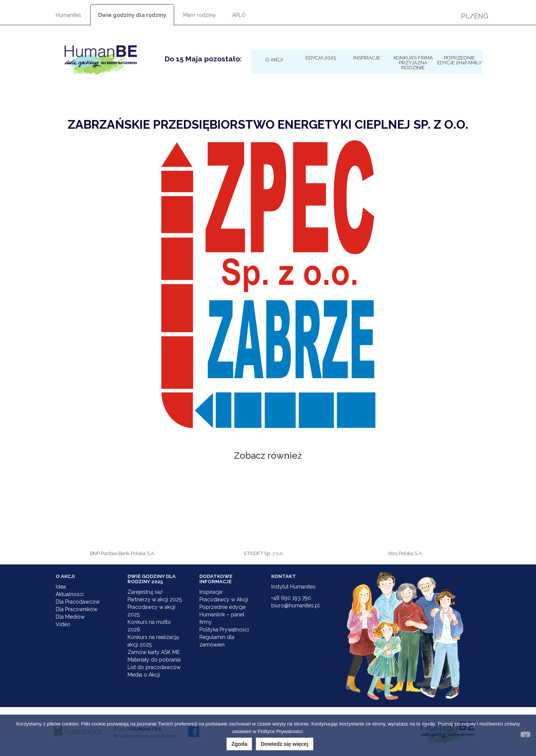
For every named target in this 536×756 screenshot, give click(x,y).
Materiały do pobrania (154, 660)
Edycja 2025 (321, 58)
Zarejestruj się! (145, 592)
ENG (481, 16)
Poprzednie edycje (222, 607)
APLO (239, 15)
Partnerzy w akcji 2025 (155, 599)
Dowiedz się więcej (284, 744)
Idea (61, 587)
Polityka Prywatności (224, 630)
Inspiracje (367, 58)
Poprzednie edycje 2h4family (459, 60)
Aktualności (70, 594)
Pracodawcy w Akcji (224, 599)
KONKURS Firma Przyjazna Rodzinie (413, 62)
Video (63, 624)
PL (465, 16)
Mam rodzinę (199, 15)
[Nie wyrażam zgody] (525, 734)
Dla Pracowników (77, 609)
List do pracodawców (154, 667)
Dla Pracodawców (78, 602)
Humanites (68, 15)
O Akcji (274, 59)
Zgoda (239, 744)
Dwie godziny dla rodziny (132, 15)
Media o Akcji (144, 675)
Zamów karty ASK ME (154, 652)
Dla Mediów (70, 617)
